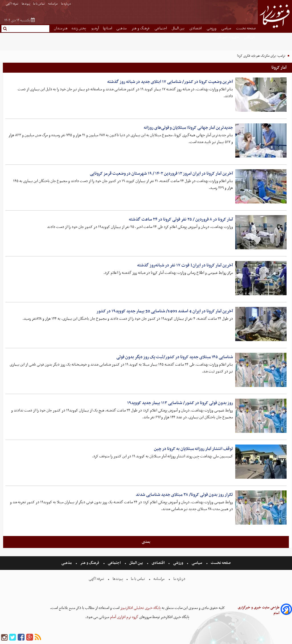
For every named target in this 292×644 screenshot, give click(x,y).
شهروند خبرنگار (228, 37)
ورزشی (212, 28)
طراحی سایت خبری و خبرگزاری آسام (259, 610)
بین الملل (179, 28)
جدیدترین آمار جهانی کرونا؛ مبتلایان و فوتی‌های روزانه (188, 128)
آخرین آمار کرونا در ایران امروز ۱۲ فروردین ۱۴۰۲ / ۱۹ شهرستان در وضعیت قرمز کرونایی (161, 174)
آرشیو (95, 28)
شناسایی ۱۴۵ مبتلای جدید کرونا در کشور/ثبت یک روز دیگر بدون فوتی (175, 357)
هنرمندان (61, 28)
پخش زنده (79, 28)
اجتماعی (161, 28)
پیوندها (26, 4)
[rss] (38, 638)
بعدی (146, 542)
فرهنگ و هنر (141, 28)
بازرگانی (250, 37)
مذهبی (122, 28)
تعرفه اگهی (12, 4)
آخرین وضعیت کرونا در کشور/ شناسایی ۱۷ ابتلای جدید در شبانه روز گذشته (170, 82)
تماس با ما (39, 4)
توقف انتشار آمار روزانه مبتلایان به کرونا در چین (193, 449)
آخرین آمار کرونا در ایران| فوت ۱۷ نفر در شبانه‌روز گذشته (185, 265)
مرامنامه (53, 4)
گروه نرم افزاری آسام (124, 617)
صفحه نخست (246, 28)
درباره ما (66, 4)
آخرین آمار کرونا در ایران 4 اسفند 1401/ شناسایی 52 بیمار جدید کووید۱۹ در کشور (165, 311)
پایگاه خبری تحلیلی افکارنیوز (140, 608)
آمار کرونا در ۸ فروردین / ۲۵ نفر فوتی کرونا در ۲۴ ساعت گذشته (181, 219)
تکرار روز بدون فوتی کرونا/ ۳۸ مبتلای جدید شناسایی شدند (184, 495)
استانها (108, 28)
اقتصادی (196, 28)
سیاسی (227, 28)
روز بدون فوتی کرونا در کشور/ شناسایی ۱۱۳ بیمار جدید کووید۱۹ (180, 403)
